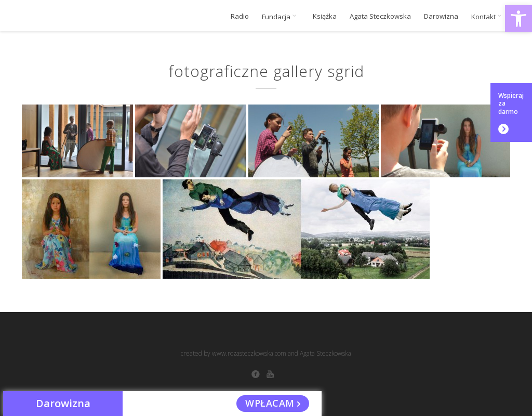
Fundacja (281, 17)
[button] (518, 19)
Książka (325, 16)
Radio (240, 16)
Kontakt (488, 17)
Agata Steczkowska (380, 16)
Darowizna (441, 16)
